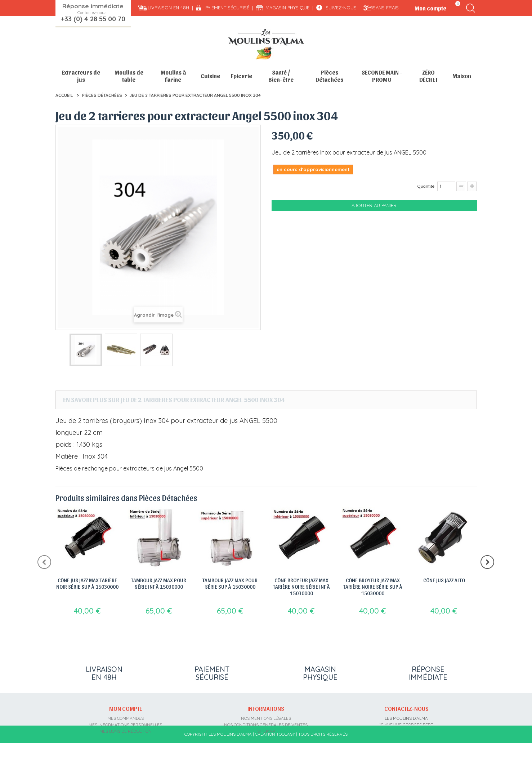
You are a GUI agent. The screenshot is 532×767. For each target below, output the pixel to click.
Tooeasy (286, 758)
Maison (462, 76)
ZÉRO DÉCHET (429, 76)
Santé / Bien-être (281, 76)
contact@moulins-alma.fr (406, 743)
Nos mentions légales (266, 717)
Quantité (426, 186)
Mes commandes (126, 717)
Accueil (64, 95)
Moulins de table (129, 76)
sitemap (266, 730)
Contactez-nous (406, 708)
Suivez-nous (341, 8)
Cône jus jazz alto (444, 580)
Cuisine (210, 76)
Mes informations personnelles (125, 724)
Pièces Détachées (329, 76)
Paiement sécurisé (227, 8)
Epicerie (242, 76)
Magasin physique (287, 8)
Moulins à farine (173, 76)
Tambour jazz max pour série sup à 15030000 (230, 583)
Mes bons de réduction (126, 730)
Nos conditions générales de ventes (266, 724)
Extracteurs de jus (81, 76)
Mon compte (126, 708)
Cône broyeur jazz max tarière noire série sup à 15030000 (373, 587)
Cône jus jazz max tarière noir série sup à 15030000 (87, 583)
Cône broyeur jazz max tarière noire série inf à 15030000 (301, 587)
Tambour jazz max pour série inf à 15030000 (159, 583)
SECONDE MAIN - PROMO (382, 76)
